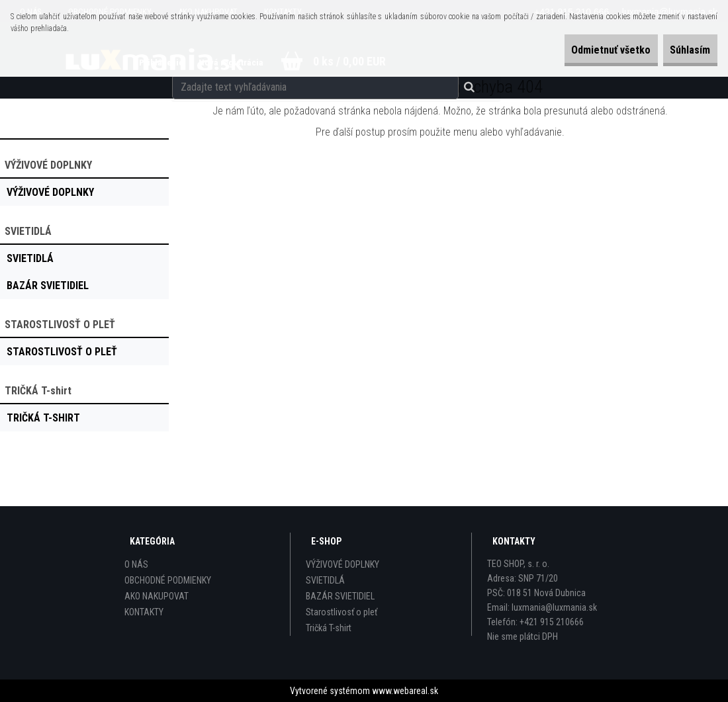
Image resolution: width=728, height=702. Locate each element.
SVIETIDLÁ (325, 580)
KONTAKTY (144, 612)
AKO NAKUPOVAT (157, 596)
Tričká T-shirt (329, 628)
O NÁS (136, 564)
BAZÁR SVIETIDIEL (340, 596)
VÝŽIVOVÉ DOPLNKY (342, 564)
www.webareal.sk (405, 691)
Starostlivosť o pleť (341, 612)
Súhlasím (681, 50)
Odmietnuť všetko (582, 50)
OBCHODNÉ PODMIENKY (168, 580)
